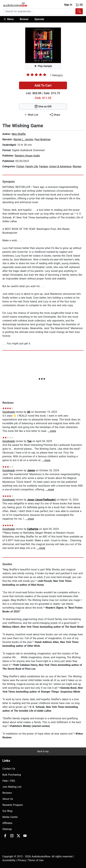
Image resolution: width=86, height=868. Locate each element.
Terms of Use (36, 860)
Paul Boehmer (43, 139)
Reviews (7, 793)
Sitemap (7, 829)
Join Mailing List (12, 787)
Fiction (20, 166)
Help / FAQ (9, 781)
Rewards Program (13, 805)
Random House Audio (27, 156)
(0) (79, 5)
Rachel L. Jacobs (23, 139)
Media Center (10, 817)
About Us (8, 799)
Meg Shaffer (19, 134)
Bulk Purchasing (12, 775)
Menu (8, 19)
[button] (10, 19)
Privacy (22, 860)
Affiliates (7, 823)
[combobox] (43, 11)
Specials (39, 19)
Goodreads (9, 412)
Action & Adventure (60, 166)
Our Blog (7, 811)
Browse (24, 19)
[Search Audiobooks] (79, 11)
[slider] (36, 75)
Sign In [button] (68, 5)
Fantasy (44, 166)
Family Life (32, 166)
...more (52, 431)
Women (77, 166)
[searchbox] (39, 11)
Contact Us (9, 769)
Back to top (43, 751)
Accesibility (9, 860)
